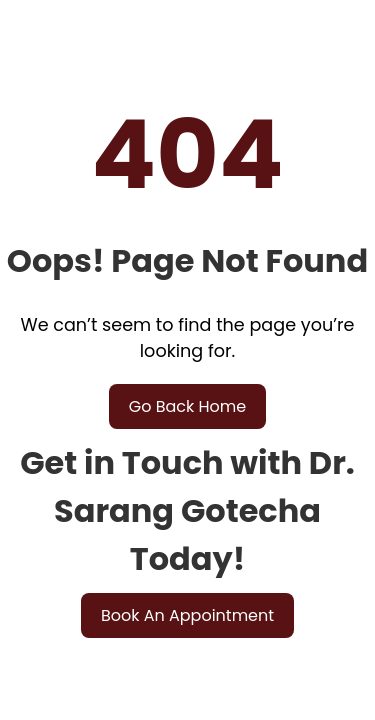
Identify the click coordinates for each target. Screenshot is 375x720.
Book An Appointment (187, 615)
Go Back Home (188, 406)
